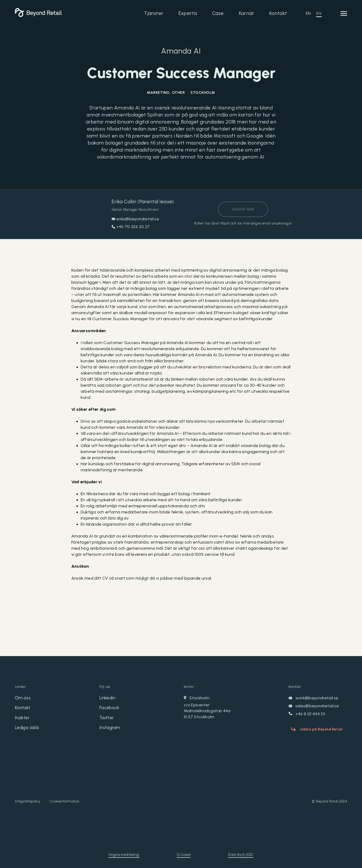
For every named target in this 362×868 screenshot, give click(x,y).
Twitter (107, 719)
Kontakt (278, 13)
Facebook (110, 708)
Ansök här (243, 209)
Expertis (188, 13)
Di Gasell (184, 854)
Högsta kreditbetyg (124, 854)
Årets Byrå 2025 (241, 854)
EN (308, 13)
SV (319, 13)
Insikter (23, 719)
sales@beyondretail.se (314, 706)
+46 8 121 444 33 (307, 714)
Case (218, 13)
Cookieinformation (65, 801)
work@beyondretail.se (314, 698)
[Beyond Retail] (38, 16)
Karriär (246, 13)
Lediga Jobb (28, 729)
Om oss (23, 698)
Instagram (110, 729)
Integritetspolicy (28, 801)
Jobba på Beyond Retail (319, 728)
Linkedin (108, 698)
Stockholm (223, 708)
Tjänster (154, 13)
